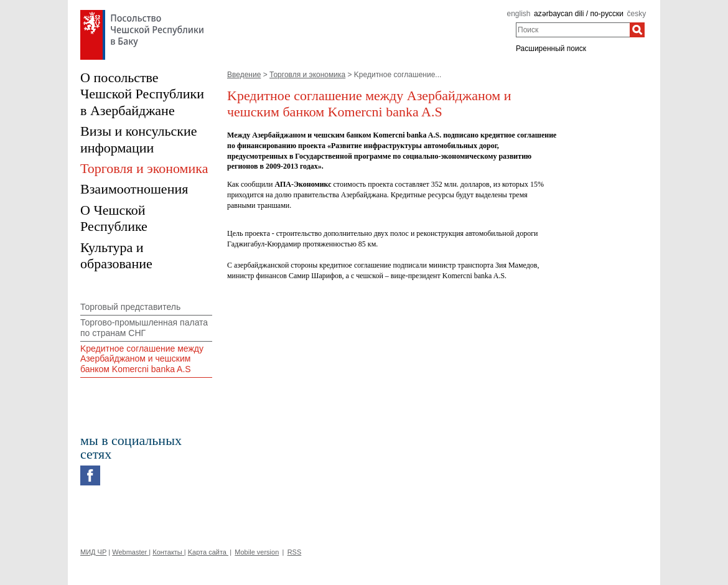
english (518, 14)
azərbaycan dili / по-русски (579, 14)
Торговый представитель (130, 307)
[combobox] (573, 30)
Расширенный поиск (551, 49)
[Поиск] (637, 30)
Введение (244, 75)
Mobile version (257, 552)
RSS (295, 552)
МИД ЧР (93, 552)
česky (637, 14)
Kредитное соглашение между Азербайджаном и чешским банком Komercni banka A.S (142, 359)
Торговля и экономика (307, 75)
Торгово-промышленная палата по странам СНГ (144, 328)
